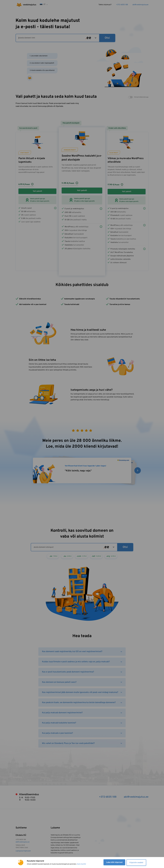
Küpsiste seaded (136, 863)
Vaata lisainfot (81, 864)
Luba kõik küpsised (114, 862)
